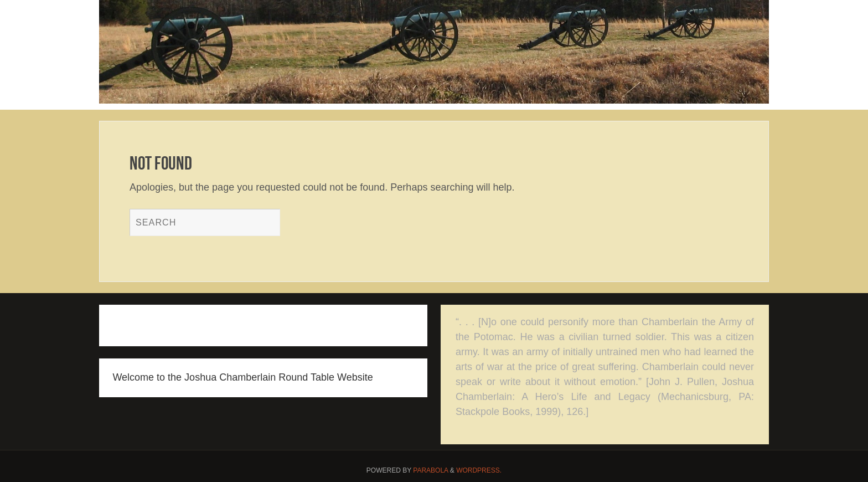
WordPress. (479, 470)
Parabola (430, 470)
